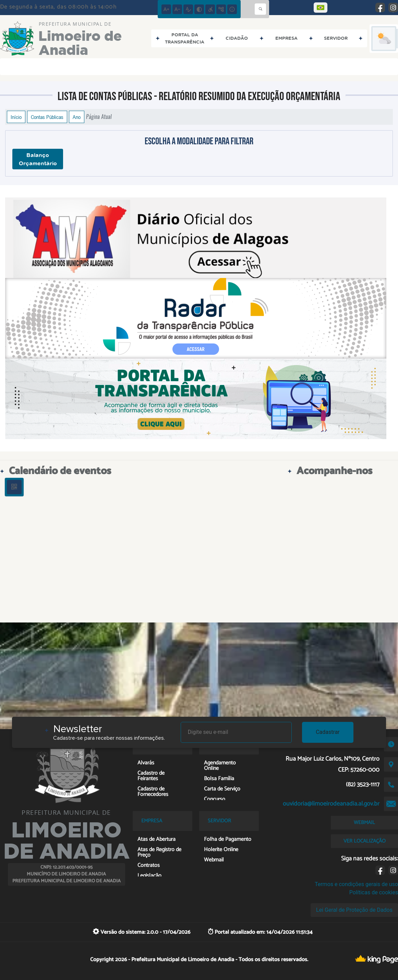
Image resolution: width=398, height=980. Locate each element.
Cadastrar (328, 732)
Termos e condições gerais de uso (356, 884)
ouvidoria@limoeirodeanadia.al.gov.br (331, 804)
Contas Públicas (47, 117)
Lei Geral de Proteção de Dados (354, 910)
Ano (77, 117)
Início (16, 117)
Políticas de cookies (374, 892)
